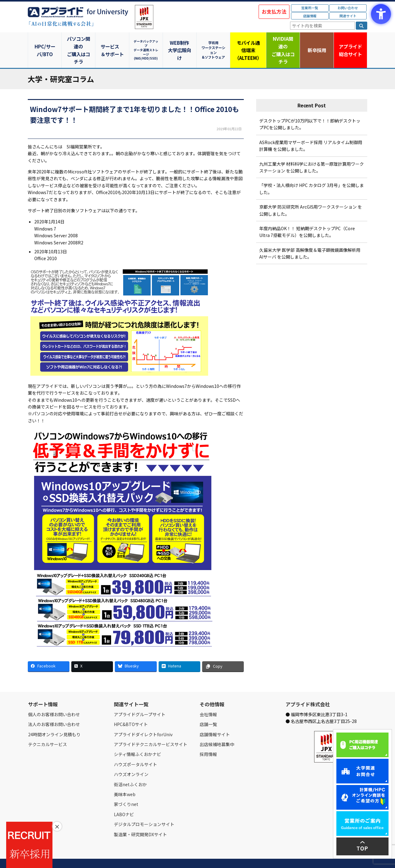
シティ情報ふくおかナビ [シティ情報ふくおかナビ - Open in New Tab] (137, 739)
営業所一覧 (310, 8)
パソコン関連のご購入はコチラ (79, 43)
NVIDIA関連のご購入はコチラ (283, 43)
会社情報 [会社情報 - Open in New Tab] (208, 700)
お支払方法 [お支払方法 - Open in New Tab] (274, 11)
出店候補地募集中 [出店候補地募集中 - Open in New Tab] (217, 729)
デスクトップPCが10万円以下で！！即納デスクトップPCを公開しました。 (310, 109)
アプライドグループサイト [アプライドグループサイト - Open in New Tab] (140, 700)
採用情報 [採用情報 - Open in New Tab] (208, 739)
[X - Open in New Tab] (92, 652)
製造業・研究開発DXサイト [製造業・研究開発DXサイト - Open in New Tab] (140, 819)
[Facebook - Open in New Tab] (49, 652)
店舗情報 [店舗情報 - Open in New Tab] (310, 16)
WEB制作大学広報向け (181, 43)
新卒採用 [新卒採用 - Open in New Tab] (316, 42)
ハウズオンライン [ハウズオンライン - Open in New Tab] (131, 759)
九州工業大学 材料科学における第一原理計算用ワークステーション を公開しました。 (312, 152)
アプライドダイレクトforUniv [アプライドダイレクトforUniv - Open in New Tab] (143, 719)
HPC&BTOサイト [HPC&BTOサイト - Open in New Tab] (131, 709)
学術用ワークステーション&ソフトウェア (215, 42)
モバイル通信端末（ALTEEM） (248, 43)
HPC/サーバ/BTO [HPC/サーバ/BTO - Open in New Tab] (45, 42)
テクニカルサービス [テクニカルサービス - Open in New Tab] (48, 729)
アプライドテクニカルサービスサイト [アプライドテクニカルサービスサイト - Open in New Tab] (151, 729)
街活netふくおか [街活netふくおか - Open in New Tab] (130, 769)
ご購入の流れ (116, 856)
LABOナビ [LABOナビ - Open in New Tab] (124, 799)
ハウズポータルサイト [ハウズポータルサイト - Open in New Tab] (135, 750)
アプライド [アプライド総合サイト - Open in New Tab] (350, 43)
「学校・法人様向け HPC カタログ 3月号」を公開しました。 (312, 174)
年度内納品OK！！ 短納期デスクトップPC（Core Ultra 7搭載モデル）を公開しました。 (307, 217)
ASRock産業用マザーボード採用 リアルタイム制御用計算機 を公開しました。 (311, 131)
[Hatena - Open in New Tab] (179, 652)
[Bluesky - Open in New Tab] (136, 652)
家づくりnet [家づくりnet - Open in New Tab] (126, 789)
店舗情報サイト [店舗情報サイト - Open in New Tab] (215, 719)
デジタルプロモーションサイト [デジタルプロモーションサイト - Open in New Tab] (144, 809)
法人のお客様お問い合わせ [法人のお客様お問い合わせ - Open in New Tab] (54, 709)
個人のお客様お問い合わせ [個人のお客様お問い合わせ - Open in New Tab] (54, 700)
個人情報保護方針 (144, 856)
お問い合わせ (348, 8)
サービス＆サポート (113, 43)
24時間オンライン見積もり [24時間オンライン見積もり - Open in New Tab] (54, 719)
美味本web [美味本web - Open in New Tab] (125, 779)
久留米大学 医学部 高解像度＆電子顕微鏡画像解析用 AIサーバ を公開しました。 (310, 238)
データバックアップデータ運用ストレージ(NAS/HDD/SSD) (147, 42)
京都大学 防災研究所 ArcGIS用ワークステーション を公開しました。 (311, 195)
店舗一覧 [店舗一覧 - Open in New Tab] (208, 709)
